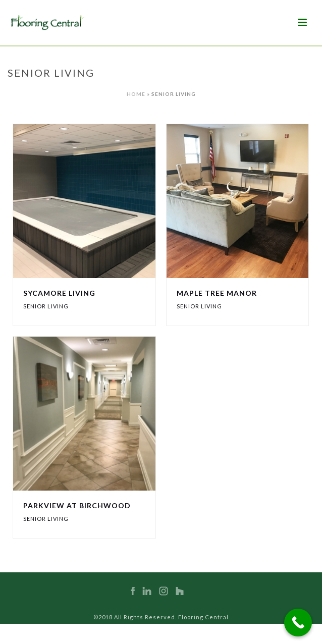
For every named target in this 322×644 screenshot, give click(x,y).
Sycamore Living (59, 293)
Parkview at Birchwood (77, 505)
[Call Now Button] (298, 623)
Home (136, 94)
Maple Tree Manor (217, 293)
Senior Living (46, 306)
